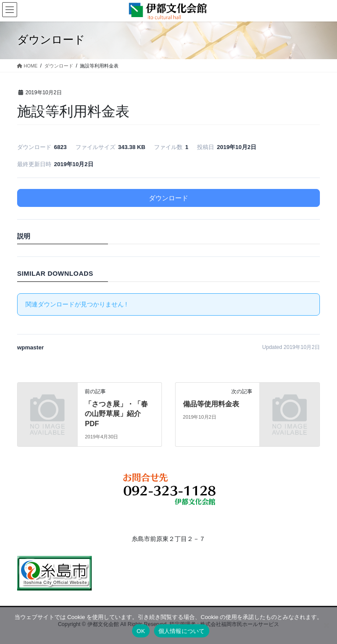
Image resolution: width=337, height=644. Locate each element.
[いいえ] (326, 625)
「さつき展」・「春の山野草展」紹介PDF (116, 414)
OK (141, 631)
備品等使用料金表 (211, 404)
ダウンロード (168, 198)
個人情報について (182, 631)
